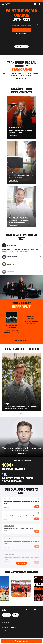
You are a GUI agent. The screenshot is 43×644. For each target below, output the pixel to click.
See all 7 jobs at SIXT (22, 34)
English (6, 615)
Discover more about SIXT (21, 341)
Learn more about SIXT (22, 78)
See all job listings (21, 563)
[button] (35, 4)
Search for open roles (22, 30)
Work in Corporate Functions (9, 628)
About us (4, 633)
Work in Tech (5, 630)
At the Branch (5, 625)
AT (15, 615)
